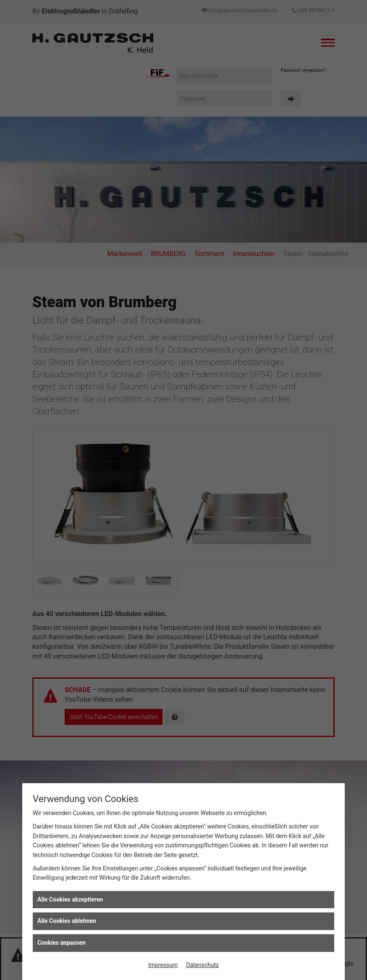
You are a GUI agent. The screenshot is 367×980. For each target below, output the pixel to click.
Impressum (163, 965)
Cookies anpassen (62, 943)
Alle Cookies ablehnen (67, 921)
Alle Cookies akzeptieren (70, 899)
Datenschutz (202, 965)
